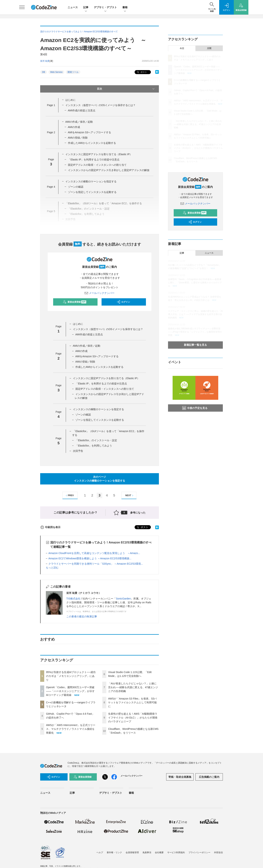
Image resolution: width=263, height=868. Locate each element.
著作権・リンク (114, 852)
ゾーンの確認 (76, 187)
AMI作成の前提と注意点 (82, 110)
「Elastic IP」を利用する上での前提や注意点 (94, 160)
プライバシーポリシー (199, 852)
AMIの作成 (74, 127)
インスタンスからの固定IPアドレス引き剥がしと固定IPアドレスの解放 (109, 170)
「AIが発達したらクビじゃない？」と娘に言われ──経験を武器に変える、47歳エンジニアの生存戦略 (133, 687)
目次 (126, 89)
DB (44, 72)
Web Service (56, 72)
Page (51, 105)
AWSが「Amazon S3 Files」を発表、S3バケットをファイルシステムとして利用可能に (132, 702)
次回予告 (78, 451)
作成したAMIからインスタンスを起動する (92, 143)
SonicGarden (123, 599)
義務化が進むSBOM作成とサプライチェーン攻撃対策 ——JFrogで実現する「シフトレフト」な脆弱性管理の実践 (195, 332)
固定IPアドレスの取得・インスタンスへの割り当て (97, 165)
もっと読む (52, 568)
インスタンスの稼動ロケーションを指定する (91, 181)
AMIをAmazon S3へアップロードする (89, 132)
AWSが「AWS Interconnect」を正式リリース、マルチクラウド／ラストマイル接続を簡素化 (71, 729)
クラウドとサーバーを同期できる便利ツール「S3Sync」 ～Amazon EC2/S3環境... (96, 564)
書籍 (125, 8)
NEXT (130, 496)
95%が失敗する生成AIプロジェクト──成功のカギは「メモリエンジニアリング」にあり (71, 676)
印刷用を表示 (50, 527)
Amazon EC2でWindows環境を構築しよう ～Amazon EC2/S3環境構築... (90, 558)
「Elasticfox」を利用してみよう (94, 446)
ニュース (73, 7)
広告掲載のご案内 (209, 777)
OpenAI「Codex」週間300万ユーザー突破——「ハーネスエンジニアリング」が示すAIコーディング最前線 (70, 691)
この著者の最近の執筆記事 (82, 616)
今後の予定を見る (195, 408)
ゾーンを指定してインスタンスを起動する (92, 192)
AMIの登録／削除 (78, 138)
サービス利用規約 (176, 852)
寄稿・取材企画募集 (180, 777)
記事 (86, 8)
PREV (69, 496)
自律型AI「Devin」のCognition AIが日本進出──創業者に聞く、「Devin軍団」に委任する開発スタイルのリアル (195, 283)
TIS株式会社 (73, 599)
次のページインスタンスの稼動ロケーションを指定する (100, 479)
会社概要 (159, 852)
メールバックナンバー (100, 293)
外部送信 (218, 852)
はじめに (70, 100)
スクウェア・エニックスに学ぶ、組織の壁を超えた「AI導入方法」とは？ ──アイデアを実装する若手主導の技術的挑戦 (195, 314)
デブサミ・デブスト (105, 8)
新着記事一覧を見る (195, 345)
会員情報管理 (132, 852)
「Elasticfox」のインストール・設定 (96, 440)
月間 (209, 48)
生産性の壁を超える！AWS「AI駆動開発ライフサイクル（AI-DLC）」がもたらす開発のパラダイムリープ (133, 718)
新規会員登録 (75, 302)
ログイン (123, 302)
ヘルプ (100, 852)
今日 (182, 48)
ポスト (142, 72)
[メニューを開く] (22, 7)
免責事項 (147, 852)
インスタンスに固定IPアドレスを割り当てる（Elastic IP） (99, 154)
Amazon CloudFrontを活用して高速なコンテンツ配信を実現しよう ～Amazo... (94, 553)
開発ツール (73, 72)
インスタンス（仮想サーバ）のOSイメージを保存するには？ (100, 105)
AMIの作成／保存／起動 (79, 122)
